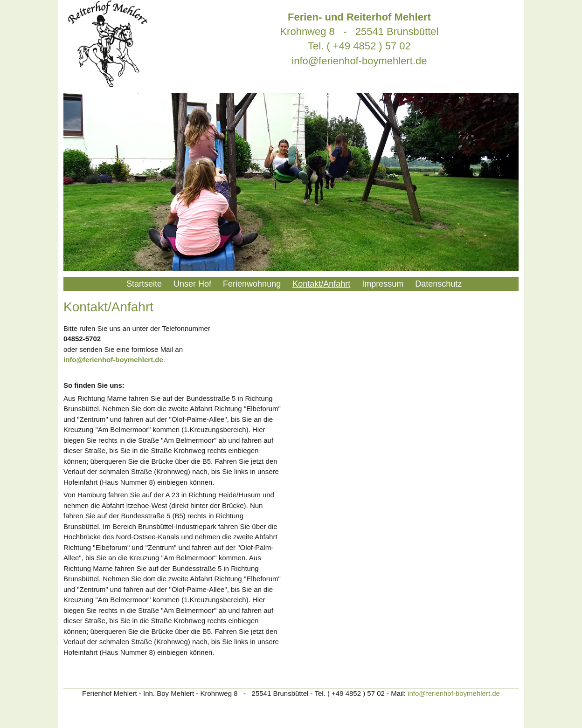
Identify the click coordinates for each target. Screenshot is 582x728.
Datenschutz (438, 284)
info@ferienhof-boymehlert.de (359, 61)
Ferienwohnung (252, 284)
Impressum (383, 284)
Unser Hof (192, 284)
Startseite (144, 284)
